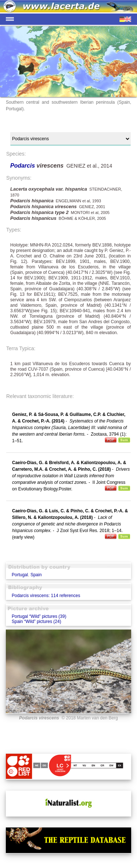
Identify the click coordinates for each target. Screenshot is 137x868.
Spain (36, 575)
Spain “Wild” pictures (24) (36, 622)
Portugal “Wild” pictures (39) (39, 616)
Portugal (20, 575)
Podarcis (23, 166)
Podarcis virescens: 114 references (46, 596)
